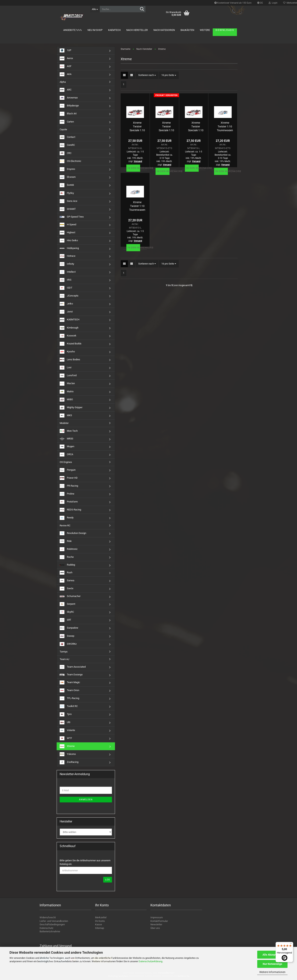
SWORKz (68, 644)
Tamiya (64, 652)
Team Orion (69, 690)
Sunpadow (69, 628)
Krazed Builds (71, 344)
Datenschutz (46, 928)
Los (108, 880)
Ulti (65, 722)
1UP (65, 50)
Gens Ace (68, 201)
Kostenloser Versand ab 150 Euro (233, 3)
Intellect (68, 272)
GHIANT (68, 209)
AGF (66, 66)
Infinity (67, 264)
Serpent (67, 604)
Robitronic (69, 549)
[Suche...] (95, 9)
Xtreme (67, 746)
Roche (67, 557)
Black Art (68, 114)
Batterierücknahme (50, 931)
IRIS (66, 280)
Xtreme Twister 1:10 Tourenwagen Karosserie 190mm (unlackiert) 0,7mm (225, 126)
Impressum (157, 917)
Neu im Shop (95, 30)
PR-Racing (69, 486)
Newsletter (156, 924)
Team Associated (73, 667)
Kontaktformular (159, 921)
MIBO (66, 400)
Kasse (98, 924)
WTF (66, 738)
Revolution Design (73, 533)
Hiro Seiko (69, 241)
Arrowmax (69, 98)
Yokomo (68, 754)
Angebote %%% (73, 30)
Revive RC (65, 526)
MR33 (66, 439)
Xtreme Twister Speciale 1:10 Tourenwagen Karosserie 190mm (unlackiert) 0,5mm (196, 126)
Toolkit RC (69, 706)
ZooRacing (69, 762)
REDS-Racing (70, 510)
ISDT (66, 288)
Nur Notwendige (272, 964)
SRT (65, 620)
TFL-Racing (69, 698)
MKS (66, 415)
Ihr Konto (100, 921)
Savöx (66, 589)
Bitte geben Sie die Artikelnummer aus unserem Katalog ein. (85, 862)
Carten (67, 122)
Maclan (67, 383)
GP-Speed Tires (72, 217)
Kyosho (67, 352)
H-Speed (68, 225)
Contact (67, 137)
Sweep (67, 636)
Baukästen (187, 30)
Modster (64, 423)
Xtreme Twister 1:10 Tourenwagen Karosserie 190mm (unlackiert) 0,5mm (137, 206)
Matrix (67, 392)
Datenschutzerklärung (150, 961)
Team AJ (64, 659)
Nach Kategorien (164, 30)
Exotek (67, 185)
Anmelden (86, 800)
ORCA (66, 454)
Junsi (66, 312)
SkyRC (67, 612)
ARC (66, 90)
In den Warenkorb (134, 168)
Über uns (155, 928)
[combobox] (147, 75)
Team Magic (70, 682)
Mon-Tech (69, 431)
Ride (66, 541)
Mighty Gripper (71, 408)
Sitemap (100, 928)
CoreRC (67, 145)
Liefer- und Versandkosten (54, 921)
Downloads (225, 30)
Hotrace (68, 256)
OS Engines (66, 462)
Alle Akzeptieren (272, 955)
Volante (67, 730)
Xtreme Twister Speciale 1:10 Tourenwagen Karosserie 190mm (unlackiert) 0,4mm (137, 126)
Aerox (66, 58)
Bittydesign (69, 106)
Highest (67, 233)
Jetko (66, 304)
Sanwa (67, 581)
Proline (67, 494)
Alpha (63, 82)
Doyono (67, 169)
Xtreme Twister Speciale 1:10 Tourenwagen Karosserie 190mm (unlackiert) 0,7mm (166, 126)
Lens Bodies (70, 360)
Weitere (205, 30)
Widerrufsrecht (48, 917)
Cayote (63, 129)
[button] (260, 3)
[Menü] (291, 944)
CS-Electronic (70, 161)
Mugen (67, 447)
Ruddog (67, 565)
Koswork (68, 336)
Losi (66, 368)
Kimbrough (69, 328)
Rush (66, 573)
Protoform (69, 502)
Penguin (68, 470)
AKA (66, 74)
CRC (66, 153)
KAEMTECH (114, 30)
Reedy (67, 518)
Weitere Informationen (272, 972)
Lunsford (68, 376)
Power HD (69, 478)
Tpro (66, 714)
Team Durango (71, 675)
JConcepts (69, 296)
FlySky (67, 193)
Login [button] (273, 3)
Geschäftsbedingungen (52, 924)
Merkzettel (101, 917)
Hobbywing (69, 248)
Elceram (68, 177)
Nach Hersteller (137, 30)
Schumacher (70, 596)
